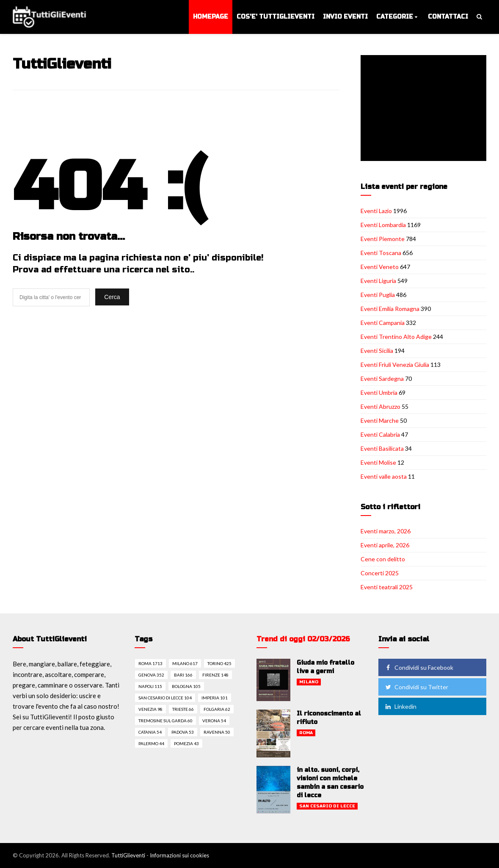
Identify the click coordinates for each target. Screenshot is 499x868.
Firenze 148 (215, 675)
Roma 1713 (150, 663)
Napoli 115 (150, 686)
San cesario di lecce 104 (165, 698)
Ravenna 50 (217, 732)
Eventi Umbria (379, 392)
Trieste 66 (183, 709)
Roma (306, 733)
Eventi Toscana (381, 253)
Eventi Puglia (378, 295)
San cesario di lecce (327, 806)
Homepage (211, 17)
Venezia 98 (150, 709)
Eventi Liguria (378, 281)
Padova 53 (183, 732)
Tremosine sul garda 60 (165, 721)
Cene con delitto (383, 559)
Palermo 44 (151, 743)
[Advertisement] (425, 109)
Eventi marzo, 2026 (386, 531)
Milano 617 (185, 663)
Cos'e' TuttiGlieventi (276, 17)
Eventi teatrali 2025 (387, 587)
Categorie (395, 17)
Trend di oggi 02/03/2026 (303, 639)
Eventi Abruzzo (380, 406)
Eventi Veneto (380, 267)
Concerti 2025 (380, 573)
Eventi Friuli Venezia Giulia (395, 365)
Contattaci (448, 17)
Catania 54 (150, 732)
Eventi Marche (380, 420)
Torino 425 (219, 663)
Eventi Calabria (380, 434)
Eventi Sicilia (377, 351)
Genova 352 (151, 675)
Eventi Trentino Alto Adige (396, 337)
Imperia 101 (215, 698)
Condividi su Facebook (419, 667)
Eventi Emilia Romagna (390, 309)
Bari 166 (183, 675)
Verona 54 (214, 721)
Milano (309, 682)
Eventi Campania (383, 323)
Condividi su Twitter (416, 687)
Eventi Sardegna (382, 379)
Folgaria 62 (217, 709)
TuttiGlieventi (128, 855)
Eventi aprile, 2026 (385, 545)
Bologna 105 (186, 686)
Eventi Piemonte (383, 239)
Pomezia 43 (186, 743)
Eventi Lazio (376, 211)
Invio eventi (345, 17)
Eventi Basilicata (382, 448)
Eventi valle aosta (384, 476)
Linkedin (400, 706)
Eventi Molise (378, 462)
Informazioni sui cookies (179, 855)
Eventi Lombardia (383, 225)
